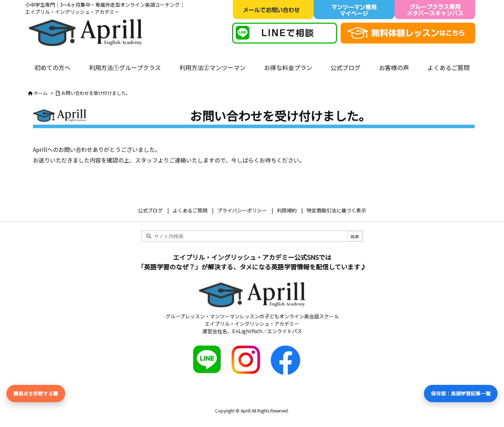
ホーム (41, 93)
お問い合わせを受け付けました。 (96, 93)
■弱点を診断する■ (36, 393)
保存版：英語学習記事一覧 (461, 393)
